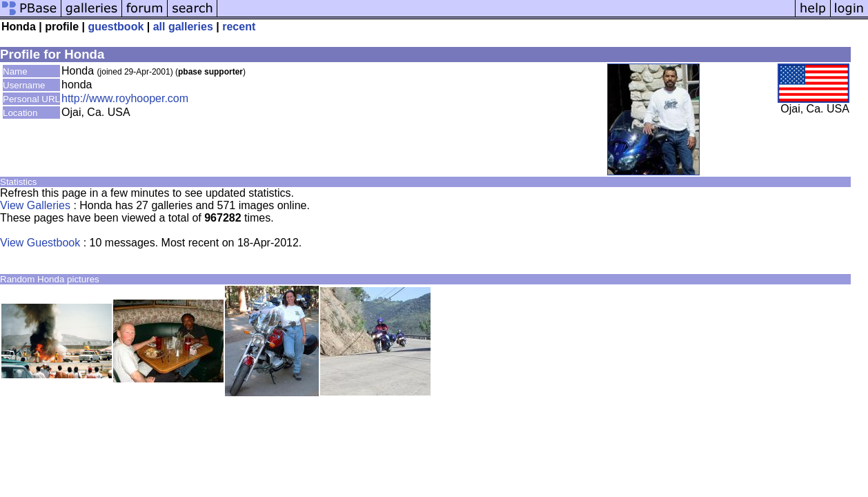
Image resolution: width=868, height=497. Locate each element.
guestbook (116, 27)
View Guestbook (40, 243)
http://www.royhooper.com (125, 98)
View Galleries (35, 205)
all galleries (183, 27)
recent (239, 27)
